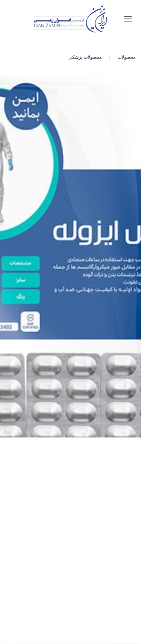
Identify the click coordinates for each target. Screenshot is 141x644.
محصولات (126, 57)
